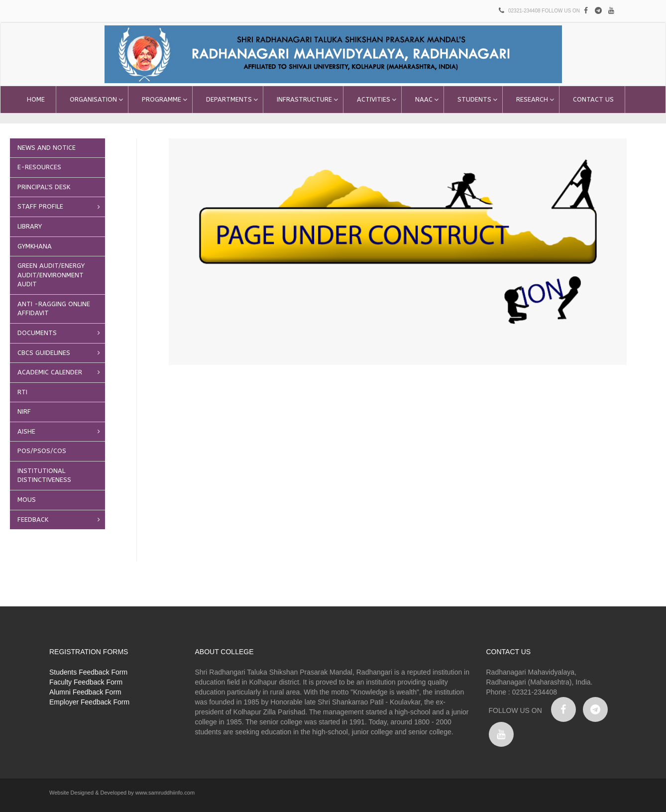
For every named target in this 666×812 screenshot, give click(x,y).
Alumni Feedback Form (85, 692)
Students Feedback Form (88, 672)
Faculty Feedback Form (86, 682)
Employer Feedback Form (89, 702)
